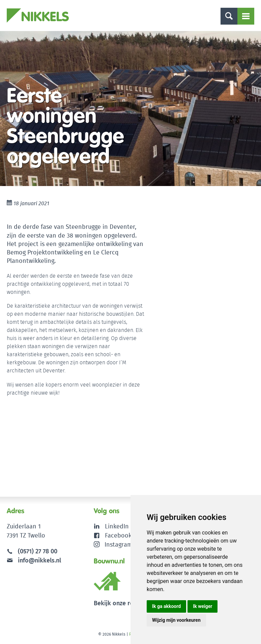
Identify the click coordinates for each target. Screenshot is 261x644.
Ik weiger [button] (202, 606)
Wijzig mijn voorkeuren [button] (176, 620)
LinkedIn (117, 526)
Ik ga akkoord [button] (166, 606)
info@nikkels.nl (34, 560)
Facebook (118, 535)
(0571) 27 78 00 (38, 551)
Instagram (113, 544)
